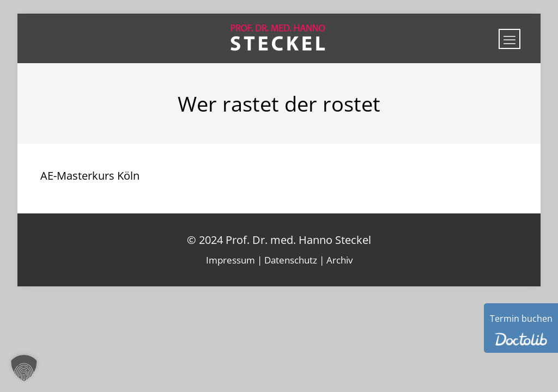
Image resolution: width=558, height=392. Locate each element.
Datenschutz (291, 260)
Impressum (231, 260)
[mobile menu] (510, 39)
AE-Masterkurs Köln (90, 176)
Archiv (339, 260)
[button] (24, 368)
